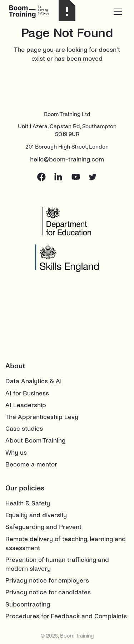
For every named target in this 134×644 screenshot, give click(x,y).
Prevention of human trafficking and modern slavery (57, 564)
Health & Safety (28, 503)
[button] (118, 12)
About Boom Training (35, 441)
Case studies (24, 429)
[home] (34, 12)
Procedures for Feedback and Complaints (66, 616)
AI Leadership (26, 405)
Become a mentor (31, 465)
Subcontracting (28, 605)
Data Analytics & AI (34, 381)
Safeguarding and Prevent (43, 527)
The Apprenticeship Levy (42, 417)
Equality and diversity (36, 515)
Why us (16, 453)
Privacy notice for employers (47, 581)
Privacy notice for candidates (48, 592)
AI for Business (27, 393)
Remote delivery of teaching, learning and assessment (66, 544)
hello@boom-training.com (67, 159)
